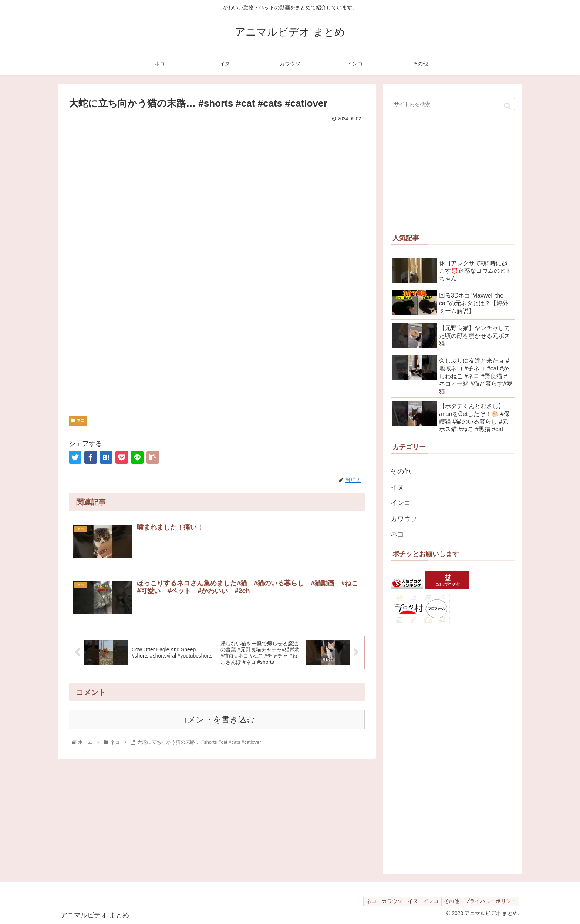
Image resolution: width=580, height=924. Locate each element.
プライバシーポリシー (489, 901)
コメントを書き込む (217, 720)
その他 (401, 471)
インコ (401, 503)
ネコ (78, 420)
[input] (453, 104)
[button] (507, 106)
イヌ (397, 487)
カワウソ (404, 519)
